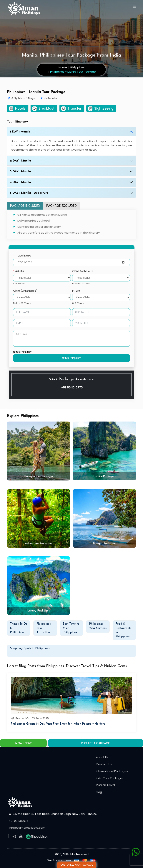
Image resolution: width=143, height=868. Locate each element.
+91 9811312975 (72, 387)
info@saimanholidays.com (27, 828)
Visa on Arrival (105, 785)
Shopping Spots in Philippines (30, 648)
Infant (76, 290)
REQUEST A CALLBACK (95, 743)
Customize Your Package (77, 865)
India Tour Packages (110, 778)
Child (82, 271)
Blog (99, 792)
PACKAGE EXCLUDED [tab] (61, 206)
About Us (102, 757)
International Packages (112, 771)
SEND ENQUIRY (22, 352)
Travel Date (22, 255)
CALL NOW (23, 743)
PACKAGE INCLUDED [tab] (25, 206)
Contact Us (104, 764)
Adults (19, 271)
